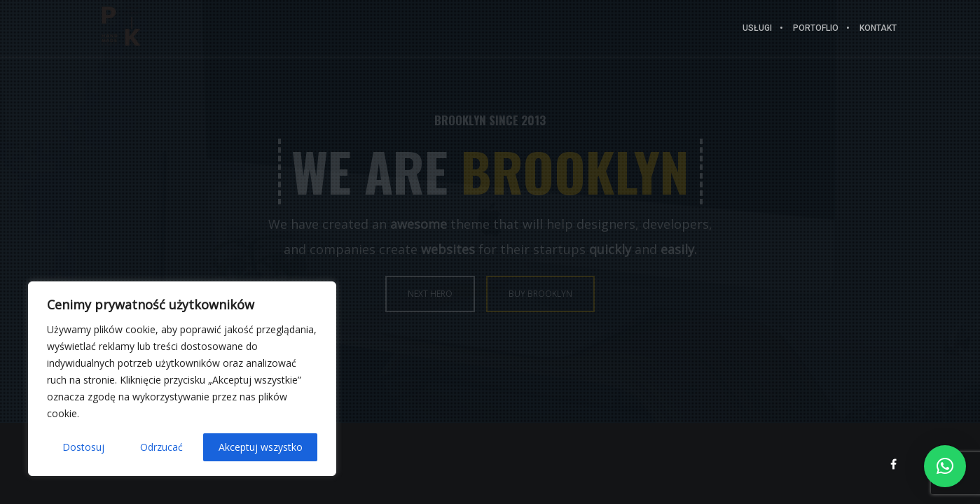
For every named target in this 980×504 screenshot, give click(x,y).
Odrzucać (161, 447)
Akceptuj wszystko (261, 447)
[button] (945, 466)
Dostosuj (83, 447)
